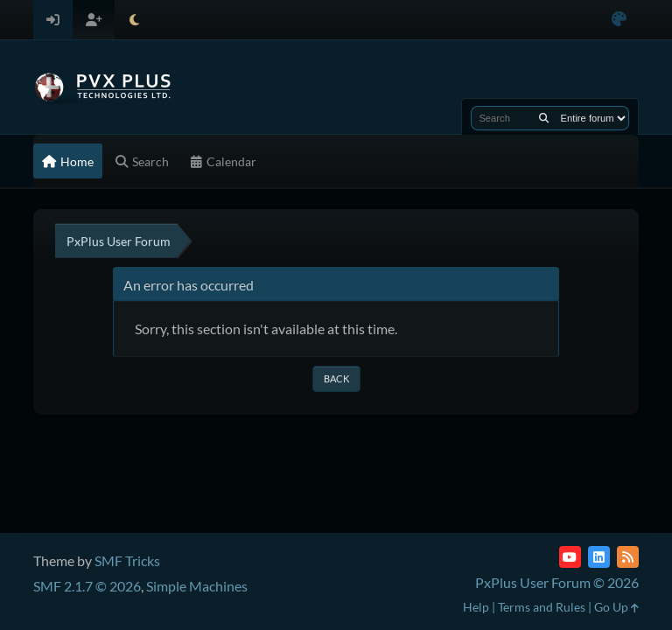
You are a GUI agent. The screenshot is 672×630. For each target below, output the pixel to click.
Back (336, 378)
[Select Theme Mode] (134, 20)
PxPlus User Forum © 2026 (557, 582)
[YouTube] (570, 557)
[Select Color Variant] (619, 20)
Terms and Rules (542, 607)
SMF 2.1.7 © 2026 (87, 586)
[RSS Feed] (628, 557)
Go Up (616, 607)
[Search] (544, 118)
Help (476, 607)
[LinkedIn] (599, 557)
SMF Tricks (127, 560)
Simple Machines (197, 586)
